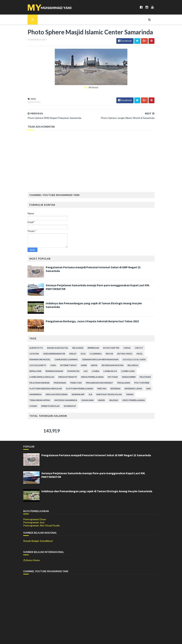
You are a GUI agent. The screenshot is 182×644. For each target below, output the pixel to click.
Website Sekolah (73, 401)
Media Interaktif (135, 371)
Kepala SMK (113, 366)
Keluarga (98, 366)
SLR (144, 389)
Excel (122, 354)
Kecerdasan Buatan (77, 366)
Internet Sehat (33, 366)
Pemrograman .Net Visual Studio (42, 520)
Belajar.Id (74, 348)
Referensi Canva (61, 389)
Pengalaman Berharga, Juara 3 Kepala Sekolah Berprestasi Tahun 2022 (88, 322)
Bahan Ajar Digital (53, 348)
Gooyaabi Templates (83, 639)
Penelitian (145, 377)
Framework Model (139, 354)
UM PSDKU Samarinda (103, 395)
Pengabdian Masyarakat (39, 383)
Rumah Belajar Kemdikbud (38, 535)
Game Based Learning (37, 360)
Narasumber (73, 377)
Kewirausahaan (132, 366)
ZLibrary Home (31, 555)
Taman (58, 395)
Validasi (150, 395)
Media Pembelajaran (36, 377)
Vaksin (138, 395)
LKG (43, 371)
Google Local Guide (105, 360)
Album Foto (30, 102)
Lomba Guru (86, 371)
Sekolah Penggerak (110, 389)
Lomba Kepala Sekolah (109, 371)
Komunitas (31, 371)
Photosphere (81, 383)
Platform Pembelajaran (143, 383)
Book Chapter (107, 348)
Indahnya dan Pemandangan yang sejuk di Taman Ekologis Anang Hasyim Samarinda (97, 304)
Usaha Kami (124, 395)
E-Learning (78, 354)
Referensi (43, 389)
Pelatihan (89, 377)
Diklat (55, 354)
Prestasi (30, 389)
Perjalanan (63, 383)
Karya (59, 366)
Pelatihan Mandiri (109, 377)
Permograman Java (34, 517)
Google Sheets (129, 360)
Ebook (91, 354)
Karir (49, 366)
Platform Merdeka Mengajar (109, 383)
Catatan (148, 348)
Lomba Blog (68, 371)
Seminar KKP (131, 389)
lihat (86, 88)
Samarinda (89, 389)
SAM (76, 389)
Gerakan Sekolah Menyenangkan (71, 360)
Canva (123, 348)
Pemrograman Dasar (35, 514)
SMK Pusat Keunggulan (38, 395)
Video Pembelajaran (36, 401)
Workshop (92, 401)
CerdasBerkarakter (36, 354)
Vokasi (56, 401)
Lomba (53, 371)
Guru (144, 360)
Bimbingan (89, 348)
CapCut (135, 348)
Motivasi (57, 377)
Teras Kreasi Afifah (77, 395)
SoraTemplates (45, 639)
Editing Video (107, 354)
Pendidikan (129, 377)
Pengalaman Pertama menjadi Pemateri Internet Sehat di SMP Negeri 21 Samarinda (96, 268)
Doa (65, 354)
